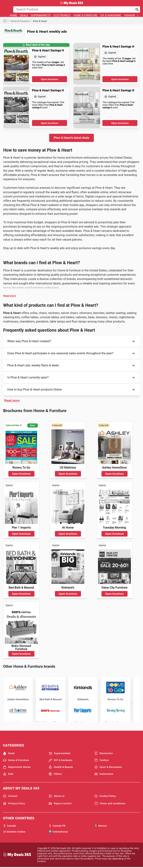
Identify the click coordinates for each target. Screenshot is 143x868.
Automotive (104, 774)
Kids (8, 774)
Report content (60, 804)
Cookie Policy (105, 796)
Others (55, 774)
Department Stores (17, 767)
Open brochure (49, 79)
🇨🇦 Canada (9, 826)
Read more (10, 296)
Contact (10, 796)
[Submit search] (137, 9)
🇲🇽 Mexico (101, 826)
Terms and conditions (110, 804)
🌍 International (58, 832)
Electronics (62, 15)
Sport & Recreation (108, 767)
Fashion (130, 15)
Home (13, 15)
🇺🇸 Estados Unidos (14, 832)
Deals (24, 15)
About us (57, 796)
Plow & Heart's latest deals (72, 138)
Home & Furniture (86, 15)
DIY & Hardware (111, 15)
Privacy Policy (14, 804)
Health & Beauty (61, 767)
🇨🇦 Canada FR (57, 826)
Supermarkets (41, 15)
